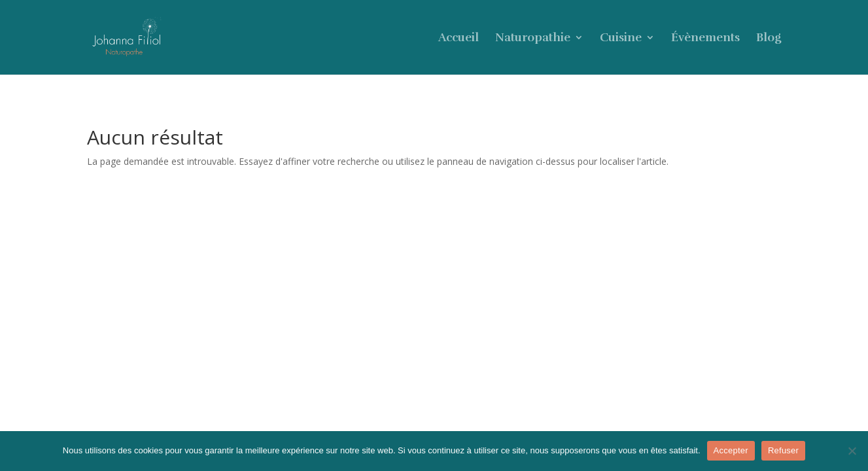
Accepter (731, 450)
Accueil (459, 39)
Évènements (705, 39)
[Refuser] (852, 451)
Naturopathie (533, 39)
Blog (769, 39)
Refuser (783, 450)
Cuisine (621, 39)
